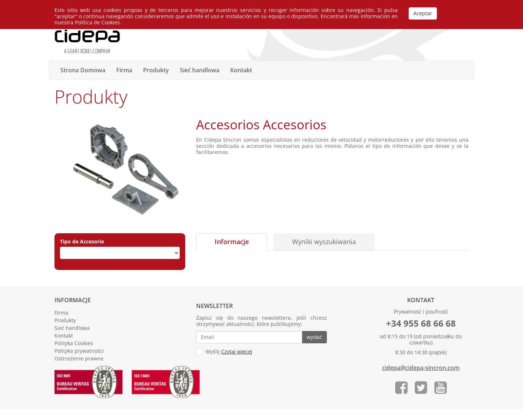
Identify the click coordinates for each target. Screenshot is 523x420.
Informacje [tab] (232, 242)
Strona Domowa (83, 70)
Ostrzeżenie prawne (79, 358)
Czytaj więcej (237, 352)
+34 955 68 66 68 (421, 323)
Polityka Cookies (74, 343)
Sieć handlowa (200, 70)
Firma (124, 70)
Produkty (156, 70)
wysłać (314, 337)
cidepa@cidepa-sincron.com (421, 368)
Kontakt (241, 70)
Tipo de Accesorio (82, 242)
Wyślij (224, 352)
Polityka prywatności (79, 351)
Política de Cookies (97, 22)
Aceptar (423, 13)
